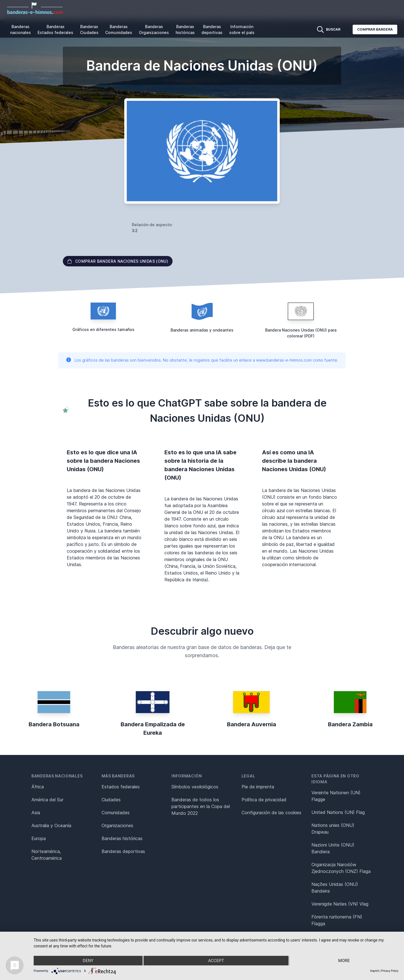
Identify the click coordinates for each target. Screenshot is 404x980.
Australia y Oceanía (51, 825)
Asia (36, 813)
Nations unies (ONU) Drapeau (333, 829)
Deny (88, 961)
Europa (39, 838)
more (344, 961)
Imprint (375, 971)
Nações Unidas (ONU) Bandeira (335, 888)
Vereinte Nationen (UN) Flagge (336, 796)
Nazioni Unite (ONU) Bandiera (333, 848)
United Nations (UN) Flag (338, 812)
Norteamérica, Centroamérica (47, 855)
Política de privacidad (264, 800)
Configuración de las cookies (271, 813)
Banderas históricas (185, 30)
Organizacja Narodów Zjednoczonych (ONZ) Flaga (341, 868)
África (38, 787)
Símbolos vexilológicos (195, 787)
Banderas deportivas (212, 30)
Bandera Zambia (350, 724)
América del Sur (47, 800)
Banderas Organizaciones (154, 30)
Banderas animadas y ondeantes (202, 330)
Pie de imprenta (258, 787)
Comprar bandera (375, 29)
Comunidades (116, 813)
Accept (216, 961)
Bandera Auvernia (252, 724)
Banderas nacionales (20, 30)
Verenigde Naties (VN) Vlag (340, 904)
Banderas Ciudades (89, 30)
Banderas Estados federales (55, 30)
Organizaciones (117, 825)
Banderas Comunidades (119, 30)
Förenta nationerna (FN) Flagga (337, 920)
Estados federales (121, 787)
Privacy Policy (390, 971)
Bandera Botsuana (54, 724)
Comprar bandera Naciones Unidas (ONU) (118, 261)
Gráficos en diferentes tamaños (103, 329)
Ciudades (111, 800)
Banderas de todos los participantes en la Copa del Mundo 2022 (201, 806)
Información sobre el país (242, 30)
